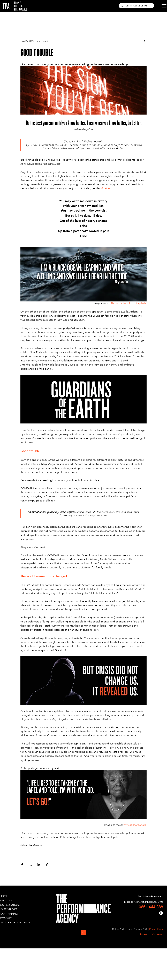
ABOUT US (6, 901)
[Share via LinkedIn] (39, 865)
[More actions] (145, 41)
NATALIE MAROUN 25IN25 (15, 923)
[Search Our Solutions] (136, 6)
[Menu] (161, 6)
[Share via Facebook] (22, 865)
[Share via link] (47, 865)
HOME (4, 896)
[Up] (83, 933)
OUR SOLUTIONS (10, 905)
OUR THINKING (9, 914)
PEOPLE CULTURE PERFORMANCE (21, 6)
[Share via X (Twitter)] (30, 865)
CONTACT (6, 918)
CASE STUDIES (9, 910)
